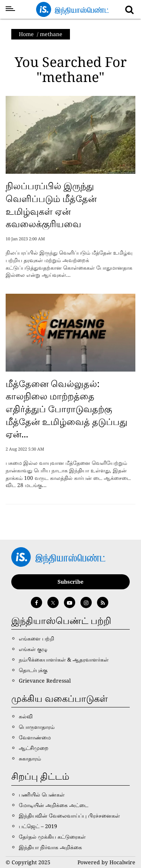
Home (26, 34)
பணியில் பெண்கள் (42, 794)
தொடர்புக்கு (33, 670)
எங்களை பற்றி (36, 638)
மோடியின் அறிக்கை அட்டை (54, 805)
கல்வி (26, 716)
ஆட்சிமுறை (34, 748)
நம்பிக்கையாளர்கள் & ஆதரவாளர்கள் (64, 659)
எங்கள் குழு (33, 649)
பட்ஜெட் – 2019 (38, 826)
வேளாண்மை (35, 737)
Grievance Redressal (45, 681)
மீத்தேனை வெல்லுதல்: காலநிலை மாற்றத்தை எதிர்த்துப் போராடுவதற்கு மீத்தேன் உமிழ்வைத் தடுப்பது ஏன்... (67, 409)
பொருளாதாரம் (37, 727)
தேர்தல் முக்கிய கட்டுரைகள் (52, 837)
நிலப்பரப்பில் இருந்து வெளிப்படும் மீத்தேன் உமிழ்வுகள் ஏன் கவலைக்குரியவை (51, 205)
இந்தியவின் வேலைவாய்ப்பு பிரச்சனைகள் (69, 816)
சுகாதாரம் (30, 758)
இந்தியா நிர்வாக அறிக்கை (50, 847)
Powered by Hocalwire (106, 862)
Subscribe (70, 582)
